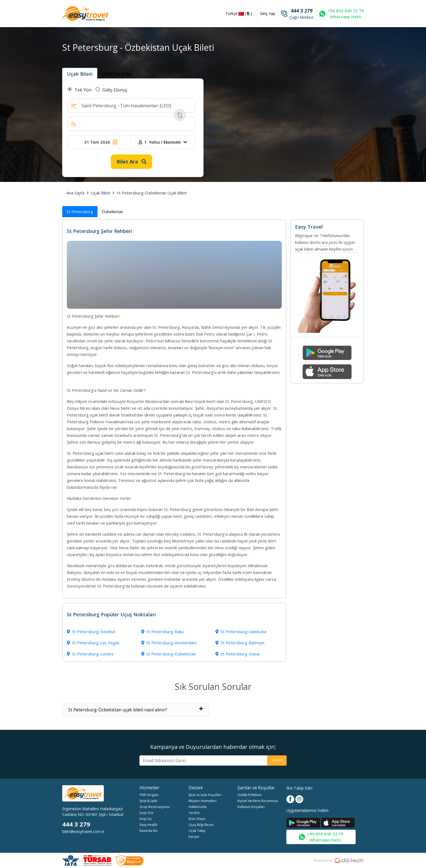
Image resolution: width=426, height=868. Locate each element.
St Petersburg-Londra (90, 654)
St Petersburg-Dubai (237, 654)
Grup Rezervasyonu (155, 807)
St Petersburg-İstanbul (91, 632)
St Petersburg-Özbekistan (169, 654)
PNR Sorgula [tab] (117, 74)
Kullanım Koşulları (251, 807)
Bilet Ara (131, 162)
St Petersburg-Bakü (162, 632)
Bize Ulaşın (197, 819)
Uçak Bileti (101, 193)
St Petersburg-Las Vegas (93, 643)
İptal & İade (148, 801)
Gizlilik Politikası (250, 795)
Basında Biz (149, 831)
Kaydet (277, 760)
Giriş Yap (268, 13)
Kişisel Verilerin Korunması (258, 801)
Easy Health (148, 825)
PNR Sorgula (149, 795)
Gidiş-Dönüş (115, 90)
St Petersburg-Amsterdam (169, 643)
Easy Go (146, 819)
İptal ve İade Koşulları (205, 795)
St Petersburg (80, 212)
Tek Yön (83, 90)
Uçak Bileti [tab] (80, 74)
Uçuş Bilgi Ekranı (201, 825)
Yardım (194, 813)
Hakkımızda (198, 807)
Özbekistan (112, 212)
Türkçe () (239, 14)
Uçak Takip (197, 831)
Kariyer (194, 837)
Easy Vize (147, 813)
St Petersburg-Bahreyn (240, 643)
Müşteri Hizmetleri (203, 801)
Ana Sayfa (76, 193)
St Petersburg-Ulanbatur (241, 632)
